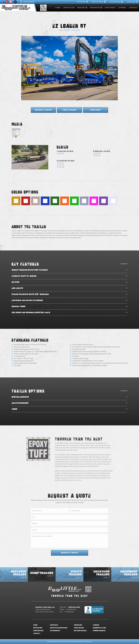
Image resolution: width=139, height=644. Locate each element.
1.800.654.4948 (27, 2)
